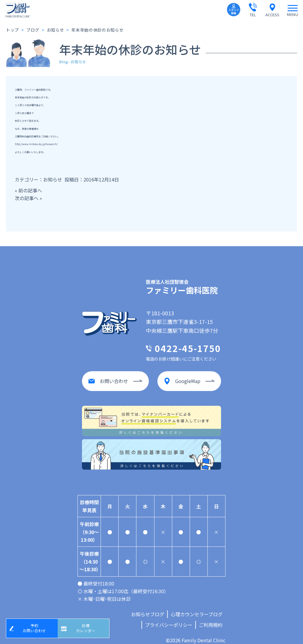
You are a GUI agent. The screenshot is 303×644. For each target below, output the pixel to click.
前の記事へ (30, 190)
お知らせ (53, 179)
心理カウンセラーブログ (197, 608)
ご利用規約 (211, 619)
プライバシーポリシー (169, 619)
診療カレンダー (88, 627)
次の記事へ (27, 198)
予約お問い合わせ (36, 627)
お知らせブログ (148, 608)
